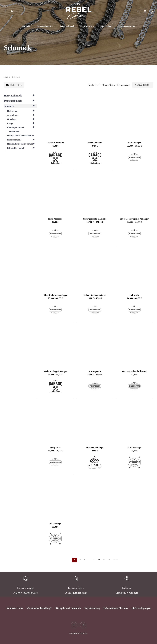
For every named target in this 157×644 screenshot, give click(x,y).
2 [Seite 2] (80, 560)
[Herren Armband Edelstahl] (134, 344)
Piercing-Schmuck (22, 127)
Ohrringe (22, 119)
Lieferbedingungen (141, 608)
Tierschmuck (13, 132)
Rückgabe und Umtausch (68, 608)
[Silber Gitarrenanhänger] (95, 268)
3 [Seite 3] (85, 560)
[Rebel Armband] (55, 192)
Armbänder (22, 115)
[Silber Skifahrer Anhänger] (55, 268)
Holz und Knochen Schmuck (22, 144)
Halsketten (22, 111)
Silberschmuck (22, 140)
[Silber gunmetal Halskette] (95, 192)
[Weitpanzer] (55, 421)
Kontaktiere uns (15, 608)
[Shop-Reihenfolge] (143, 85)
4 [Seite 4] (89, 560)
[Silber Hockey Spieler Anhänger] (134, 192)
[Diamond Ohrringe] (95, 421)
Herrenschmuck (20, 96)
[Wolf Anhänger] (134, 116)
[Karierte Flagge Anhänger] (55, 344)
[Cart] (152, 11)
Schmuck (20, 106)
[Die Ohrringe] (55, 497)
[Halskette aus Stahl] (55, 116)
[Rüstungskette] (95, 344)
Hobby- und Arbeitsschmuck (21, 136)
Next (115, 560)
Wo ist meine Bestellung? (39, 608)
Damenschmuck (20, 101)
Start (6, 77)
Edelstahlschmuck (22, 148)
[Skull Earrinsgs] (134, 421)
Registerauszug (92, 608)
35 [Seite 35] (109, 560)
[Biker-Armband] (95, 116)
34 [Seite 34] (104, 560)
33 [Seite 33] (99, 560)
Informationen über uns (116, 608)
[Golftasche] (134, 268)
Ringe (22, 123)
